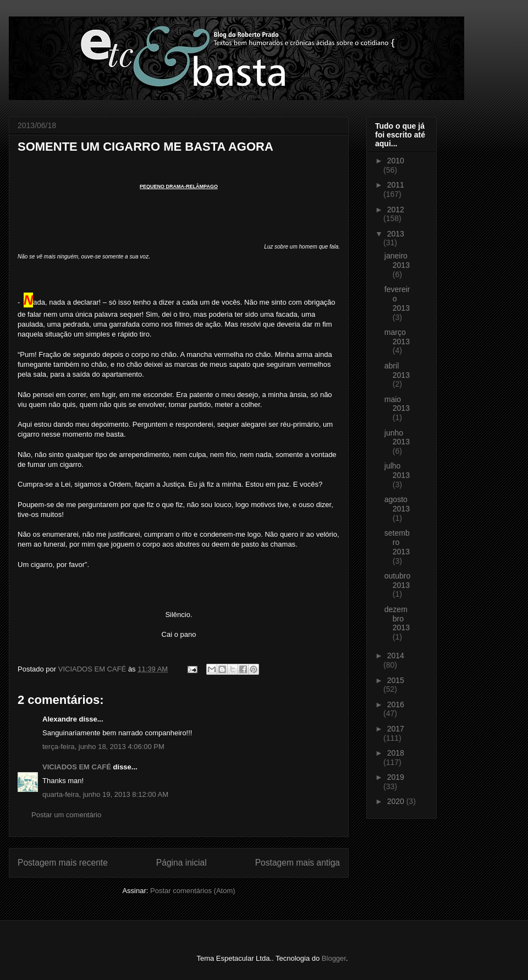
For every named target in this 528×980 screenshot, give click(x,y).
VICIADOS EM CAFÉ (77, 767)
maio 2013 (397, 404)
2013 (396, 234)
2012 (396, 210)
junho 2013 (397, 437)
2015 (396, 680)
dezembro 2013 (397, 619)
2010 (396, 161)
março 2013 (397, 337)
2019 (396, 777)
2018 (396, 753)
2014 (396, 656)
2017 (396, 729)
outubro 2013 (397, 580)
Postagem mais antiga (298, 863)
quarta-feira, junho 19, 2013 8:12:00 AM (105, 794)
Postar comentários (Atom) (193, 891)
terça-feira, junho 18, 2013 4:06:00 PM (103, 747)
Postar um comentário (66, 815)
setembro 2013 (397, 542)
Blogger (334, 958)
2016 (396, 704)
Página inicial (182, 863)
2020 (397, 801)
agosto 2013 (397, 504)
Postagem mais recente (63, 863)
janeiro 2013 (397, 260)
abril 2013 (397, 370)
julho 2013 (397, 470)
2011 (396, 185)
